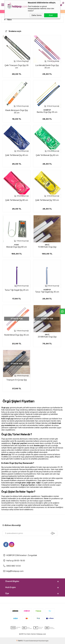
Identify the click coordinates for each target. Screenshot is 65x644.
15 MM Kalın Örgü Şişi (47, 247)
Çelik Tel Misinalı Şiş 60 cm (47, 155)
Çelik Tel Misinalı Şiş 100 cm (47, 200)
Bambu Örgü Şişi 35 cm (47, 112)
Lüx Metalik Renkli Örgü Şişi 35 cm (47, 67)
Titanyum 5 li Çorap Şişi (17, 380)
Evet (51, 15)
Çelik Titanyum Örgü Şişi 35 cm (17, 67)
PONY (17, 245)
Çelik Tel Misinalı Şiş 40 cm (17, 155)
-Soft (19, 641)
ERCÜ (47, 245)
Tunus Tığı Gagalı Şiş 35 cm (47, 292)
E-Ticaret (25, 641)
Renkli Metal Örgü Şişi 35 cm (17, 335)
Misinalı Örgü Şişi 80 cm (17, 247)
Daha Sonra (37, 15)
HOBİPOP (47, 110)
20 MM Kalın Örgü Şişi (47, 337)
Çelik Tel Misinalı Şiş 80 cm (17, 200)
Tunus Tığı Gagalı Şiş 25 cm (17, 290)
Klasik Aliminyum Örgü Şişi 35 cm (17, 111)
